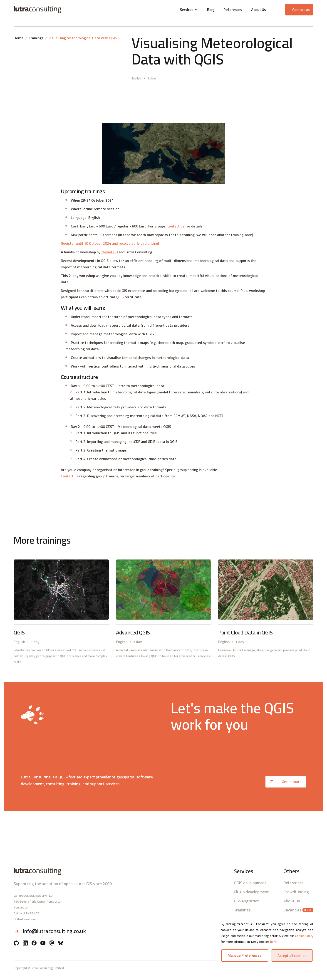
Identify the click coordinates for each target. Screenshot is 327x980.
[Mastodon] (52, 943)
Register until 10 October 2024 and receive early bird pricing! (110, 243)
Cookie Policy (304, 936)
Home (19, 38)
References (233, 10)
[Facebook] (34, 943)
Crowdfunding (296, 892)
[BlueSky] (61, 943)
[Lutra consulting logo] (63, 10)
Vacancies (292, 910)
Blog (211, 10)
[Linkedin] (25, 943)
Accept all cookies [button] (292, 955)
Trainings (36, 38)
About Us (259, 10)
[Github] (16, 943)
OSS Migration (247, 901)
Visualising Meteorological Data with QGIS (83, 38)
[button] (189, 10)
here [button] (273, 942)
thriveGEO (110, 252)
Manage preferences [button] (245, 955)
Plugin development (251, 892)
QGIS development (250, 883)
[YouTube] (43, 943)
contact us (176, 226)
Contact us (70, 476)
